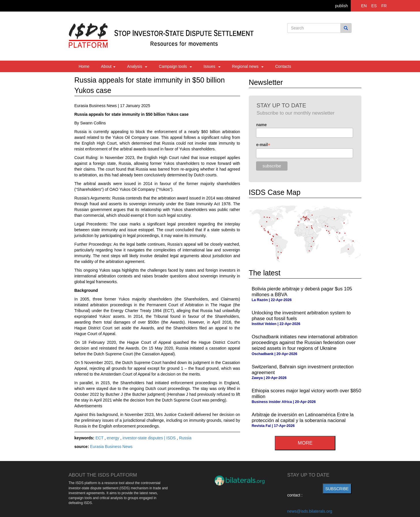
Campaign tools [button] (175, 66)
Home (84, 66)
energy (114, 438)
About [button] (108, 66)
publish (341, 6)
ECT (100, 438)
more (305, 443)
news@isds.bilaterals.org (310, 511)
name (261, 125)
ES (374, 6)
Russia (185, 438)
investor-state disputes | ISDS (150, 438)
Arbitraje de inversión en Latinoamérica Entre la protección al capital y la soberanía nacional (303, 418)
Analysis (137, 66)
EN (364, 6)
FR (384, 6)
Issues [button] (212, 66)
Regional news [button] (248, 66)
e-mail (263, 145)
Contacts (283, 66)
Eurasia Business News (111, 447)
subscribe (337, 489)
